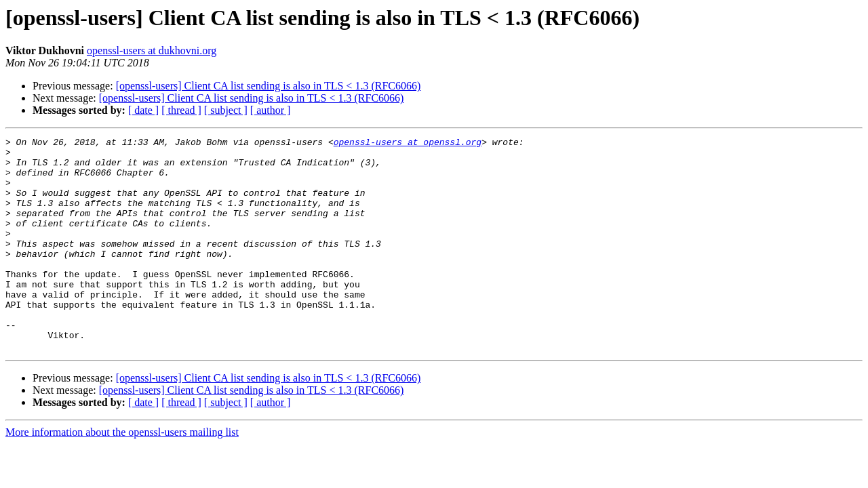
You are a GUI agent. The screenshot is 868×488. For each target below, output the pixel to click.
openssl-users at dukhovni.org (152, 50)
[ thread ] (181, 110)
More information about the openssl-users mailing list (122, 475)
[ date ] (143, 110)
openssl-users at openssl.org (408, 144)
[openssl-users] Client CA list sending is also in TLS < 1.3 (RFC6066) (269, 86)
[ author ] (271, 110)
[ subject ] (226, 110)
